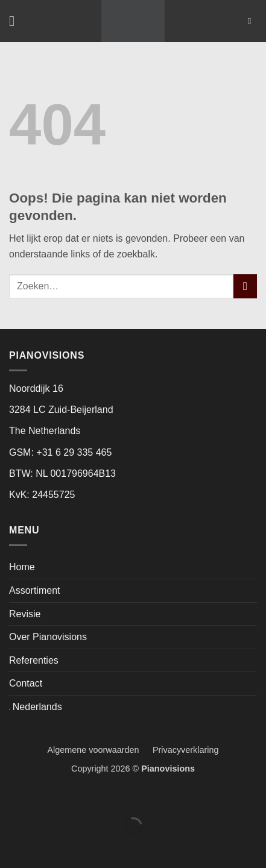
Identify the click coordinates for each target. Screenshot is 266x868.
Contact (26, 683)
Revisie (25, 614)
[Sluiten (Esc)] (119, 797)
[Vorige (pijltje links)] (12, 847)
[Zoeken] (252, 21)
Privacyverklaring (186, 750)
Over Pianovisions (48, 637)
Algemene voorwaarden (99, 750)
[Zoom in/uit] (12, 797)
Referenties (34, 660)
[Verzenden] (245, 286)
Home (22, 567)
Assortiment (34, 590)
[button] (16, 21)
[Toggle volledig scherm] (47, 797)
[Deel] (83, 797)
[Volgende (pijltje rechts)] (47, 847)
